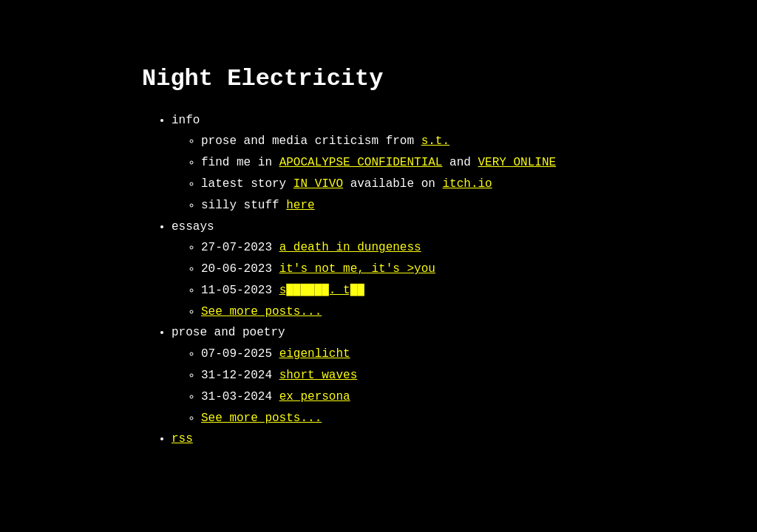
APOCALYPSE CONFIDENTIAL (361, 163)
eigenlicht (315, 354)
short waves (319, 375)
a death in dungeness (350, 248)
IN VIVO (318, 184)
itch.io (467, 184)
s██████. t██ (322, 290)
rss (182, 439)
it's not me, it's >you (357, 269)
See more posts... (261, 312)
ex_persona (315, 397)
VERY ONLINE (517, 163)
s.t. (435, 141)
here (300, 205)
